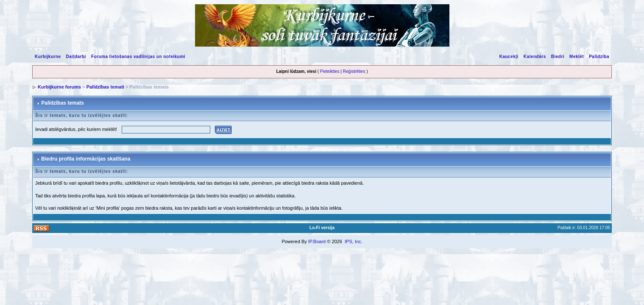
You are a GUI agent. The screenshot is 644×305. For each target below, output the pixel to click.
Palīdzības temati (105, 87)
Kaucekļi (509, 57)
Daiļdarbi (76, 57)
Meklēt (577, 57)
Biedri (558, 57)
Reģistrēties (354, 71)
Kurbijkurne (48, 57)
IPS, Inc (353, 241)
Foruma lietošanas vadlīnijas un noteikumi (138, 57)
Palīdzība (599, 57)
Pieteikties (330, 71)
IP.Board (317, 241)
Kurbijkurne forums (59, 87)
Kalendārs (535, 57)
